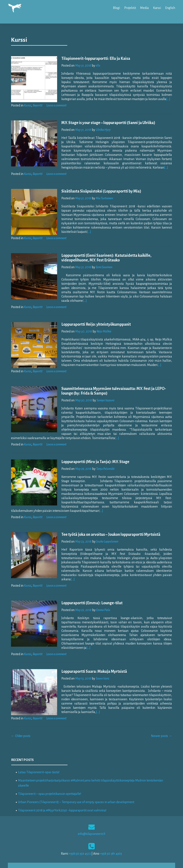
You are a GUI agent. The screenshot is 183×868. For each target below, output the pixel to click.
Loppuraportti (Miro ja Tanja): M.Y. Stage (92, 450)
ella (94, 58)
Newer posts (161, 716)
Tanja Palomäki (102, 457)
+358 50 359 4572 (80, 833)
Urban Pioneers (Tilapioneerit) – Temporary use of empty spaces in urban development (76, 782)
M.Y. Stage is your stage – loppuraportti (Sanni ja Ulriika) (105, 115)
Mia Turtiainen (101, 191)
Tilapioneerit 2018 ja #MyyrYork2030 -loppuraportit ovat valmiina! (62, 790)
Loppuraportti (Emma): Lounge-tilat (88, 587)
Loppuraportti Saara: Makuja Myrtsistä (91, 651)
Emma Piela (100, 594)
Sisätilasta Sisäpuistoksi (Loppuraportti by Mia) (98, 184)
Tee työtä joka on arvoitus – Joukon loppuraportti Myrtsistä (107, 523)
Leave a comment (56, 98)
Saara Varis (99, 658)
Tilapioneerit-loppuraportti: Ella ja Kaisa (92, 51)
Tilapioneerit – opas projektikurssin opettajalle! (50, 774)
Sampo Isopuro (102, 389)
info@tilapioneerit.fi (91, 814)
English (170, 8)
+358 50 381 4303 (111, 833)
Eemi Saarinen (100, 260)
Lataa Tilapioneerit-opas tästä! (39, 752)
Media (144, 8)
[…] (128, 92)
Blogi (116, 8)
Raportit (38, 98)
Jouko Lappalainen (104, 530)
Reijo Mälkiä (100, 320)
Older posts (21, 716)
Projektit (130, 8)
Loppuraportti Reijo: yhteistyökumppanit (92, 313)
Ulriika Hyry (100, 122)
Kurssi (157, 8)
